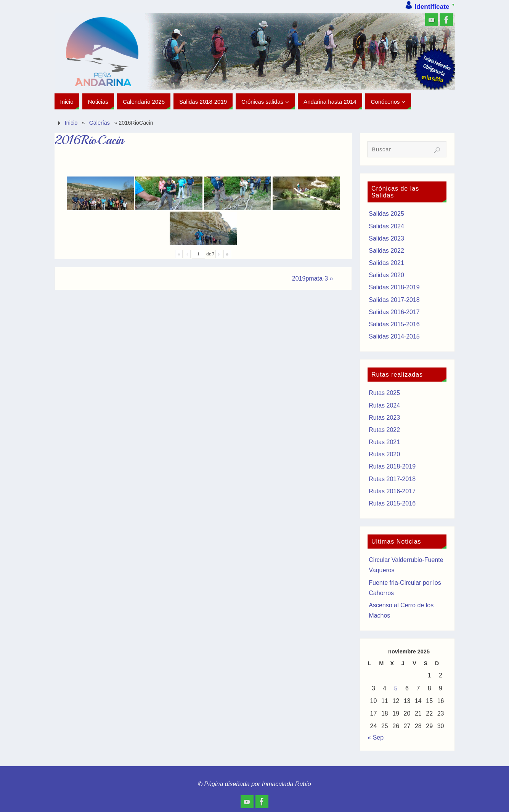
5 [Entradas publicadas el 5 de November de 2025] (396, 688)
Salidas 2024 (386, 226)
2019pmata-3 (313, 278)
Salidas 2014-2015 (394, 336)
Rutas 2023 (384, 418)
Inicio (71, 123)
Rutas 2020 (384, 454)
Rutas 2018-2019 (392, 466)
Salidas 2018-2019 (394, 287)
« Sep (376, 737)
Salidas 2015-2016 (394, 324)
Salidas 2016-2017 (394, 312)
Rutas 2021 (384, 442)
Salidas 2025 (386, 214)
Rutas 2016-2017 (392, 491)
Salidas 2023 (386, 238)
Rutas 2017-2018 (392, 479)
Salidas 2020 (386, 275)
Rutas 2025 (384, 393)
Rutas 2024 (384, 405)
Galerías (100, 123)
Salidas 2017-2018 (394, 300)
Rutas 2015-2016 (392, 503)
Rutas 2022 (384, 430)
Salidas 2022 (386, 251)
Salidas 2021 (386, 263)
